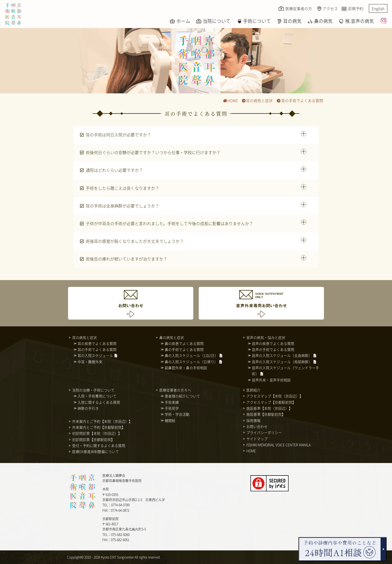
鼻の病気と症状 (172, 337)
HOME (230, 100)
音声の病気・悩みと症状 (266, 337)
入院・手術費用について (97, 396)
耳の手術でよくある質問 (300, 100)
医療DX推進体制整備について (96, 451)
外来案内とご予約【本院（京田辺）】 (102, 421)
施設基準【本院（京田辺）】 (269, 408)
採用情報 (253, 420)
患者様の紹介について (182, 396)
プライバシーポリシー (264, 432)
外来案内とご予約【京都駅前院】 (99, 427)
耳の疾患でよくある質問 (97, 343)
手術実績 (172, 402)
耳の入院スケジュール (95, 355)
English (378, 8)
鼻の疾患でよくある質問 (184, 343)
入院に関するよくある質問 (99, 402)
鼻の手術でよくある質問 (184, 349)
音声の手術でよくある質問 (273, 349)
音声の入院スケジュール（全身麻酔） (282, 355)
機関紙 (170, 420)
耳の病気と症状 (257, 100)
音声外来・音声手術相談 (271, 380)
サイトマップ (257, 439)
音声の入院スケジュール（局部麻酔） (282, 362)
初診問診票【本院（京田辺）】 (97, 433)
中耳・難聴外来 (90, 362)
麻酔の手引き (88, 408)
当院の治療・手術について (93, 390)
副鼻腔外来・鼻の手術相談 (186, 368)
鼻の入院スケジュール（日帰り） (191, 362)
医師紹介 (253, 390)
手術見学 (172, 408)
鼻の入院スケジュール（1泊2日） (191, 355)
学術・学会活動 (177, 414)
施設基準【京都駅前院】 (266, 414)
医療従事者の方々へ (175, 390)
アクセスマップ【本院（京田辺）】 (275, 396)
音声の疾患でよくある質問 (273, 343)
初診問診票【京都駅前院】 (93, 439)
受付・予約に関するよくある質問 (99, 445)
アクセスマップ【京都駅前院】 (271, 402)
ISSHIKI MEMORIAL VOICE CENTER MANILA (278, 445)
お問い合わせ (257, 426)
